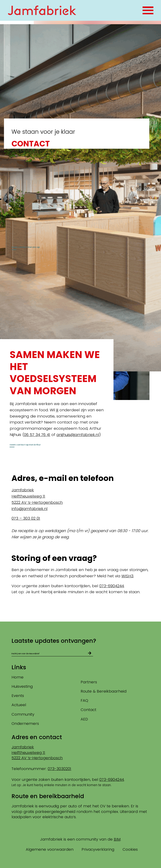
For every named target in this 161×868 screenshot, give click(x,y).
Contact (88, 710)
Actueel (19, 705)
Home (18, 677)
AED (84, 719)
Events (18, 696)
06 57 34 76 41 (37, 440)
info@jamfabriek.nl (29, 520)
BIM (117, 839)
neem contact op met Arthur (39, 452)
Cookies (130, 850)
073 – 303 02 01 (26, 529)
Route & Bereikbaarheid (104, 691)
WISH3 (127, 587)
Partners (89, 682)
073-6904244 (112, 597)
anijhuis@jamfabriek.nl (78, 440)
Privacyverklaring (98, 850)
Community (23, 714)
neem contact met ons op (38, 249)
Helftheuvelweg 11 (28, 507)
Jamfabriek (23, 501)
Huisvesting (22, 686)
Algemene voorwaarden (50, 850)
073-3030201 (59, 769)
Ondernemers (25, 723)
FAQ (84, 700)
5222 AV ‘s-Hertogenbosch (37, 513)
